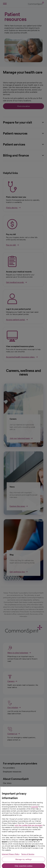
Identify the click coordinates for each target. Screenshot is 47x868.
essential (35, 823)
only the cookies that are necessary (29, 841)
